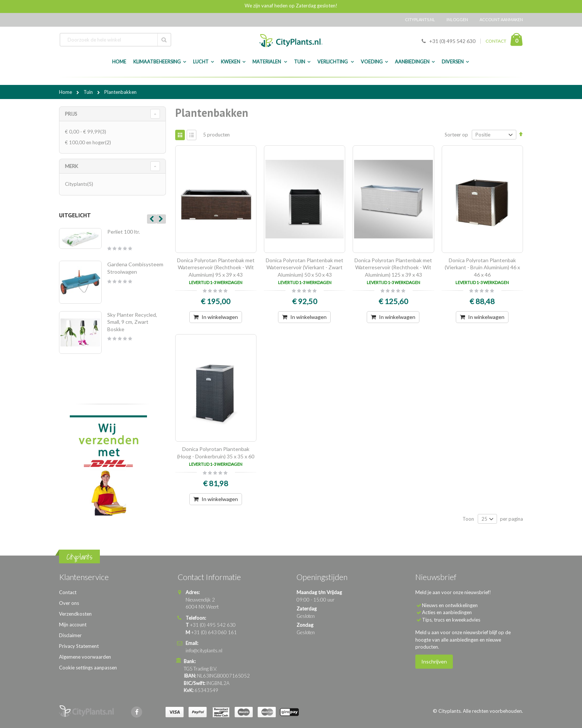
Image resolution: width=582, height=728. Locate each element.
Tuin (300, 62)
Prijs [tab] (71, 114)
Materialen (267, 62)
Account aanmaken (501, 19)
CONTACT (496, 41)
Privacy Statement (79, 646)
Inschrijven (434, 661)
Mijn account (73, 625)
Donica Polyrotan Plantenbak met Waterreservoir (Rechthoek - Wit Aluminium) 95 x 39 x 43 (216, 267)
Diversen (453, 62)
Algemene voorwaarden (85, 657)
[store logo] (291, 41)
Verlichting (333, 62)
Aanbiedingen (412, 62)
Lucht (201, 62)
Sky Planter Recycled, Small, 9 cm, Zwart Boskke (132, 322)
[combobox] (115, 40)
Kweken (230, 62)
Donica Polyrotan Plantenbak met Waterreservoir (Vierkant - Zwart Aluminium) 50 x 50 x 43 (305, 267)
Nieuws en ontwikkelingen (450, 605)
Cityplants (80, 184)
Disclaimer (70, 635)
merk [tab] (71, 166)
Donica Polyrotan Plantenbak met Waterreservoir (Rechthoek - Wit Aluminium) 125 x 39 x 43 (393, 267)
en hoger (89, 142)
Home (66, 92)
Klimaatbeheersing (157, 62)
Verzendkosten (75, 614)
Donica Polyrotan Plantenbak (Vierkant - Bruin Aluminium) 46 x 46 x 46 (482, 267)
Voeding (372, 62)
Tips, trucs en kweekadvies (451, 620)
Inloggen (457, 19)
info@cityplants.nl (204, 650)
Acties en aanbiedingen (447, 612)
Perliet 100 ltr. (124, 232)
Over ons (69, 603)
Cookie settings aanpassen (88, 668)
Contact (68, 592)
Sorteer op (456, 135)
